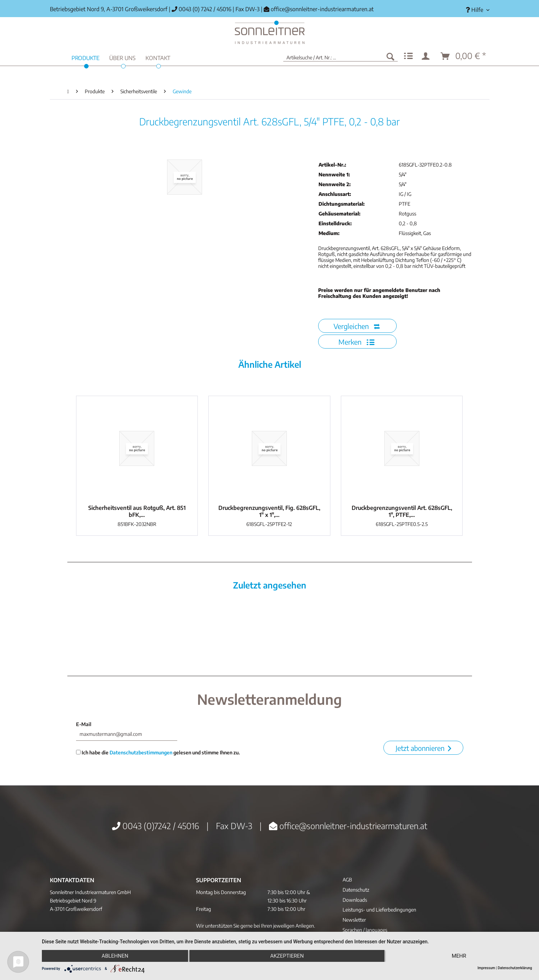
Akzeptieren (287, 956)
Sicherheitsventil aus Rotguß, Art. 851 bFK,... (137, 511)
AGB (347, 880)
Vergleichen (357, 326)
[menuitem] (475, 10)
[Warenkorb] (464, 56)
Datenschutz (356, 890)
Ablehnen (115, 956)
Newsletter (354, 920)
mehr (459, 956)
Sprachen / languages (365, 930)
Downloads (355, 900)
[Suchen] (390, 56)
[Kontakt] (158, 57)
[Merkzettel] (408, 56)
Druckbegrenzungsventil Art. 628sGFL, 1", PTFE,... (402, 511)
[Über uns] (122, 57)
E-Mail (84, 724)
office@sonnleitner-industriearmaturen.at (322, 9)
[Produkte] (85, 57)
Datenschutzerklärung (515, 968)
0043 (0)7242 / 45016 (156, 826)
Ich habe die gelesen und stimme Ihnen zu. (158, 752)
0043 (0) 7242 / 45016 (201, 9)
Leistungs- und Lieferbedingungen (379, 910)
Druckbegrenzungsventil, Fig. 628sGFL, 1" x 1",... (269, 511)
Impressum (486, 968)
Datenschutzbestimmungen (141, 752)
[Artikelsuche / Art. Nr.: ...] (340, 56)
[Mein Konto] (427, 56)
